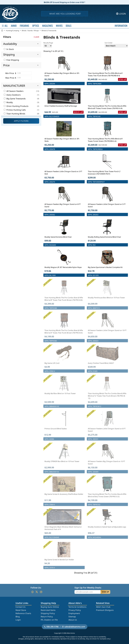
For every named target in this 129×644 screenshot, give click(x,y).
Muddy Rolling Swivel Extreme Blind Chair (104, 237)
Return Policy (47, 617)
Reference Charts (23, 613)
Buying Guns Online (50, 607)
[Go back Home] (2, 31)
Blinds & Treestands (49, 31)
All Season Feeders (14, 91)
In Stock (9, 49)
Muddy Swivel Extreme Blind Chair (58, 237)
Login (18, 620)
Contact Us (20, 607)
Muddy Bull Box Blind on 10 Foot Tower (60, 393)
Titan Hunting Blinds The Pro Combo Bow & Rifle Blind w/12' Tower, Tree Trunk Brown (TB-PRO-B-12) (107, 396)
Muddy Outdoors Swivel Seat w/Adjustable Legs (107, 527)
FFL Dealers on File (49, 620)
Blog (18, 617)
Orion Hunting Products (16, 106)
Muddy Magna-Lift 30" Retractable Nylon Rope (63, 267)
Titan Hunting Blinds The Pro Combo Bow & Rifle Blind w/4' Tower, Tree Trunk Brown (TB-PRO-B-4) (64, 332)
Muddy (8, 102)
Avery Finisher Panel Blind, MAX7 (101, 363)
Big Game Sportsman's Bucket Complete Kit (105, 267)
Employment (74, 613)
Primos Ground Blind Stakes (56, 429)
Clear (36, 37)
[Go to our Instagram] (41, 592)
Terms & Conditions (77, 607)
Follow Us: (36, 588)
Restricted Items (48, 610)
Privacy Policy (75, 610)
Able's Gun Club (103, 607)
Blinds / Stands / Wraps (30, 31)
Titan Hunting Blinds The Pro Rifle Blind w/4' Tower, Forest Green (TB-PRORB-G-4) (105, 140)
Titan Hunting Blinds (14, 114)
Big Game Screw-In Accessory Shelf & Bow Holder (64, 494)
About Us (73, 620)
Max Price (10, 78)
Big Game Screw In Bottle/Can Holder (59, 560)
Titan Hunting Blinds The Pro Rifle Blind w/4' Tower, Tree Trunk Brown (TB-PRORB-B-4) (105, 74)
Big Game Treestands (15, 99)
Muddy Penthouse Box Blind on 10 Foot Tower (106, 298)
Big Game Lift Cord (52, 363)
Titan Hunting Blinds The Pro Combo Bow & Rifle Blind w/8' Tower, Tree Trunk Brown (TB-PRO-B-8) (64, 299)
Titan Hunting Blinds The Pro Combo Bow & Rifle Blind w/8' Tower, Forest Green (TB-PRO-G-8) (107, 107)
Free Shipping (11, 60)
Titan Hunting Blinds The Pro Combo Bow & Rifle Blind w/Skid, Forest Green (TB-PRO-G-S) (107, 495)
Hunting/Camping (12, 31)
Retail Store (21, 610)
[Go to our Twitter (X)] (37, 592)
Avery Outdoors (12, 95)
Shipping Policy (48, 613)
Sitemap (72, 617)
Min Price (10, 73)
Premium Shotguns (105, 610)
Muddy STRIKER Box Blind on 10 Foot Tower (62, 461)
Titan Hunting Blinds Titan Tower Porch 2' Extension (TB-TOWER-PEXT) (104, 173)
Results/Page (48, 45)
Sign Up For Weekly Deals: (88, 588)
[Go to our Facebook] (32, 592)
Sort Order (116, 45)
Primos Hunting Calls (15, 110)
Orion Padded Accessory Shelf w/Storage (61, 106)
